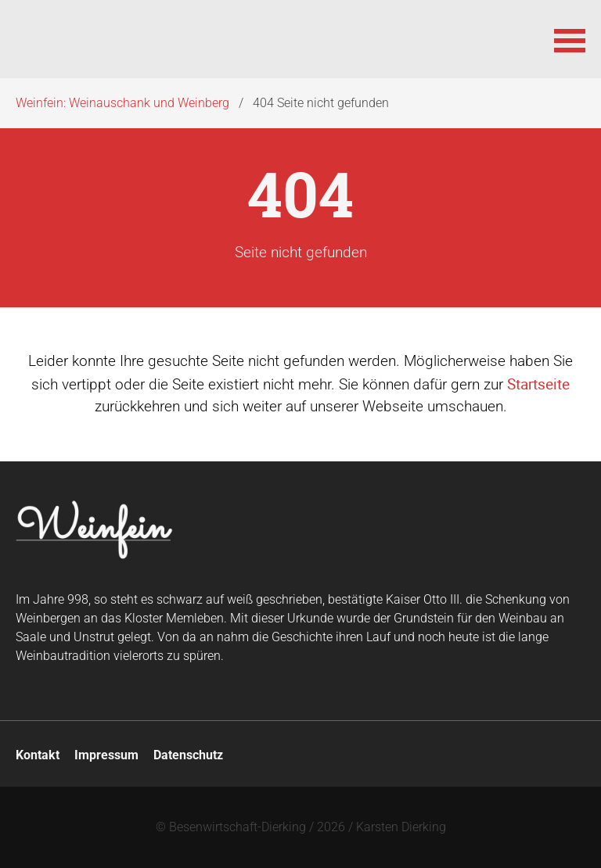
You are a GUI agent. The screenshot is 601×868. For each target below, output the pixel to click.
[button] (570, 39)
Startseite (538, 384)
